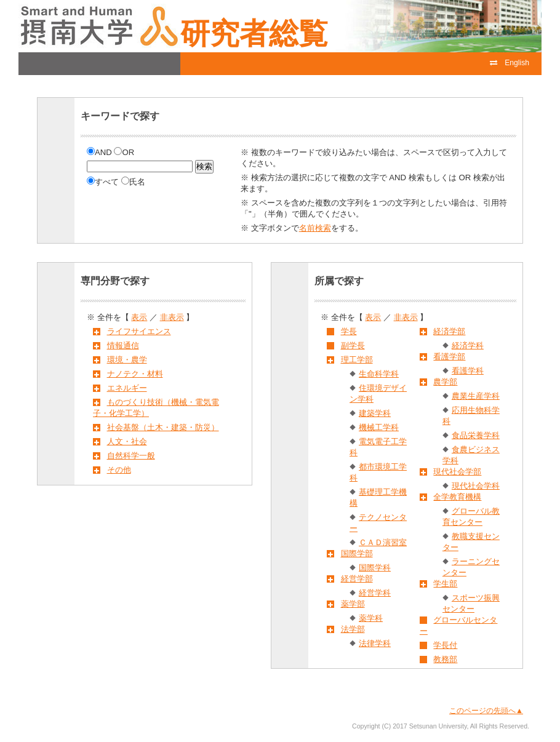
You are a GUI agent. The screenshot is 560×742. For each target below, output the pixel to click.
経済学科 (468, 345)
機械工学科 (379, 427)
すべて (104, 182)
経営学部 (357, 579)
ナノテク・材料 (135, 374)
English (510, 63)
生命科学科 (379, 374)
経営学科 (375, 593)
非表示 (172, 317)
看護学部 (449, 357)
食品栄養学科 (476, 435)
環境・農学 (127, 360)
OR (124, 152)
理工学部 (357, 360)
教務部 (445, 659)
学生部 (445, 584)
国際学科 (375, 568)
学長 (349, 331)
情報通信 (123, 345)
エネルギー (127, 388)
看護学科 (468, 371)
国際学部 (357, 553)
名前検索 (315, 228)
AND (100, 152)
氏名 (133, 182)
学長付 (445, 645)
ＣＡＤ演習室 (383, 542)
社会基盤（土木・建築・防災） (163, 427)
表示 (139, 317)
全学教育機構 (457, 497)
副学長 (353, 345)
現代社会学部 (457, 472)
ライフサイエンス (139, 331)
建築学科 (375, 413)
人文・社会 (127, 441)
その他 (119, 470)
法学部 (353, 629)
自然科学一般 (131, 456)
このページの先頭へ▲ (486, 711)
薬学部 (353, 604)
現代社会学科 (476, 486)
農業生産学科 (476, 396)
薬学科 (371, 618)
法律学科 (375, 643)
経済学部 (449, 331)
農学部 (445, 382)
